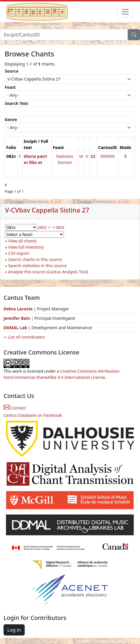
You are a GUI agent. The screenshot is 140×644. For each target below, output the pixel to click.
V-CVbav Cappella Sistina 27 (47, 210)
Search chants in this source (35, 259)
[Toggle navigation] (125, 12)
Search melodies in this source (37, 266)
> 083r (58, 227)
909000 (108, 156)
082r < (44, 227)
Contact (15, 408)
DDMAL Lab (15, 328)
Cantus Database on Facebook (33, 415)
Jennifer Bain (17, 318)
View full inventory (26, 247)
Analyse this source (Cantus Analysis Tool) (48, 272)
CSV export (19, 253)
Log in (14, 630)
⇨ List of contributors (24, 337)
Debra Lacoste (18, 309)
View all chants (22, 241)
